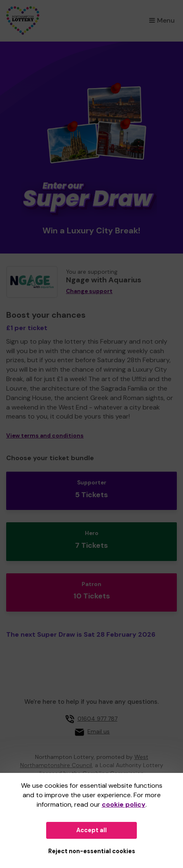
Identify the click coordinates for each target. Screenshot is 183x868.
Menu (162, 20)
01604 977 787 (97, 719)
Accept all (91, 830)
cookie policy (124, 804)
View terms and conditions (45, 436)
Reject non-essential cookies (92, 851)
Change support (89, 291)
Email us (99, 731)
